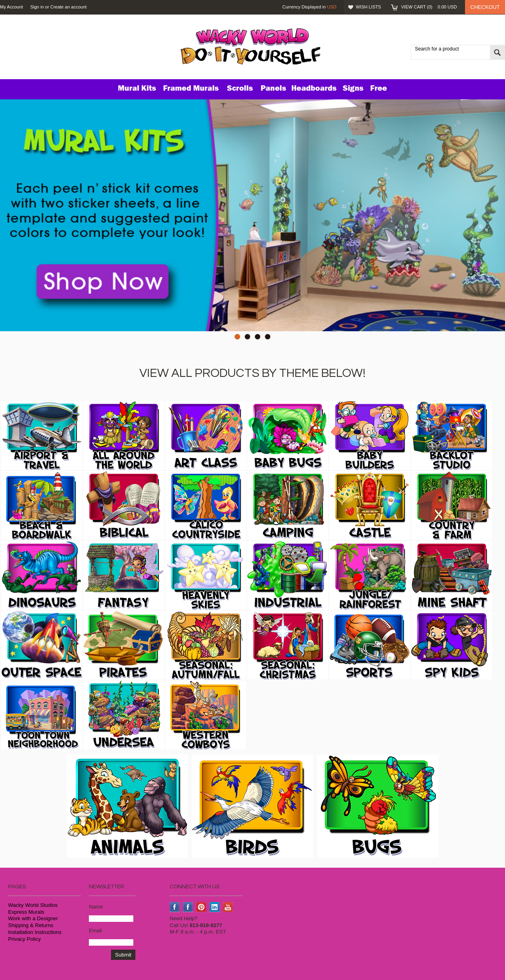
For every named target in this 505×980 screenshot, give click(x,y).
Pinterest (201, 907)
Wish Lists (368, 7)
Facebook (175, 907)
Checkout (485, 7)
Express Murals (26, 912)
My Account (12, 7)
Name (96, 907)
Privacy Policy (24, 939)
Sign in (37, 7)
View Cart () (429, 7)
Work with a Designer (33, 918)
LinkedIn (215, 907)
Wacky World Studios (33, 905)
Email (96, 931)
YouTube (228, 907)
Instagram (188, 907)
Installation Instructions (35, 932)
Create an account (68, 7)
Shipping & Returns (31, 925)
